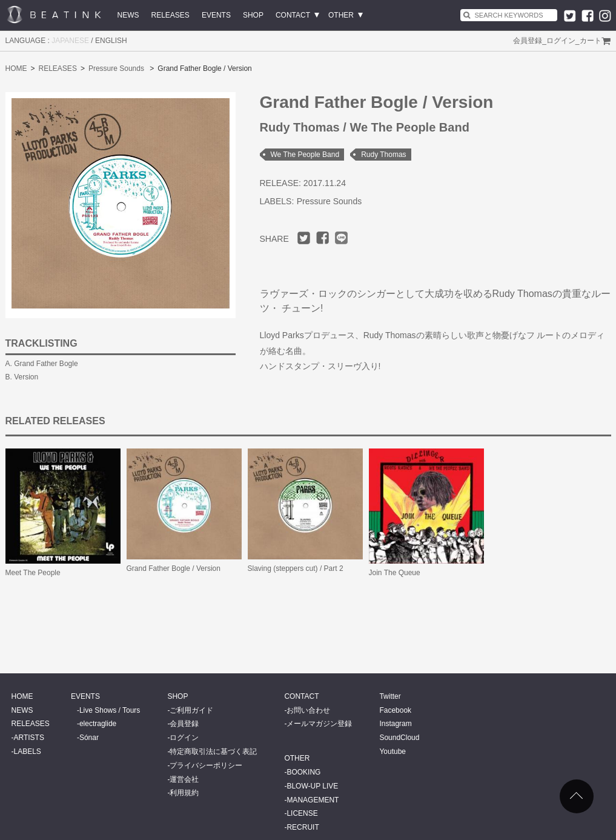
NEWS (128, 15)
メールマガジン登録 (319, 724)
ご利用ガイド (191, 710)
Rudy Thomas (383, 155)
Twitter (390, 696)
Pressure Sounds (116, 68)
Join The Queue (395, 573)
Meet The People (33, 573)
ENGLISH (111, 41)
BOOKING (303, 772)
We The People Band (305, 155)
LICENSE (302, 813)
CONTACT (293, 15)
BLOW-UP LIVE (312, 786)
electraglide (98, 724)
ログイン (561, 41)
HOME (16, 68)
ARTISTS (29, 738)
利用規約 (184, 793)
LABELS (28, 752)
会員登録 (528, 41)
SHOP (253, 15)
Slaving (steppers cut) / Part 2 (296, 568)
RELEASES (171, 15)
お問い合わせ (308, 710)
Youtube (392, 752)
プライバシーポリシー (206, 765)
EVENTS (216, 15)
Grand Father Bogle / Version (174, 568)
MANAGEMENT (313, 800)
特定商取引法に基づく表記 (213, 752)
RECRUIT (303, 827)
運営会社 (184, 779)
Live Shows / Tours (110, 710)
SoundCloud (399, 738)
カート (591, 41)
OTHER (341, 15)
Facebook (395, 710)
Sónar (89, 738)
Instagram (395, 724)
